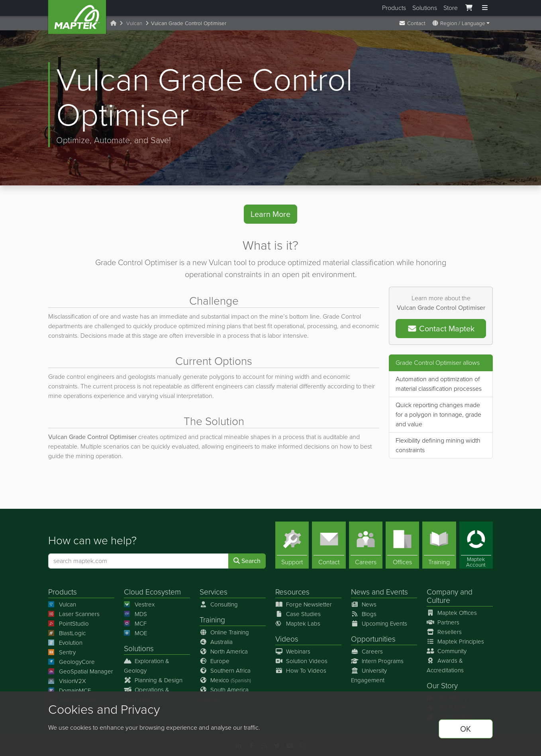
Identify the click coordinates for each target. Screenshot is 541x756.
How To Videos (301, 671)
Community (447, 651)
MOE (135, 633)
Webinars (293, 652)
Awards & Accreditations (445, 665)
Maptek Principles (455, 642)
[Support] (292, 545)
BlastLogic (67, 633)
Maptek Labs (298, 624)
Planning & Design (153, 680)
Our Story (442, 686)
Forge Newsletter (304, 604)
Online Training (224, 632)
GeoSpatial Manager (81, 671)
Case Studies (298, 614)
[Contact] (329, 545)
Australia (216, 642)
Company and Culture (450, 596)
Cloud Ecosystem (152, 592)
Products (394, 8)
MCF (135, 624)
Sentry (62, 652)
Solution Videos (301, 661)
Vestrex (139, 604)
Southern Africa (225, 671)
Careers (367, 652)
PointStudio (69, 624)
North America (224, 652)
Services (214, 592)
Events (397, 592)
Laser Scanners (74, 614)
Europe (215, 661)
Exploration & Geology (147, 666)
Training (212, 620)
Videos (287, 639)
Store (451, 8)
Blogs (364, 614)
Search (247, 561)
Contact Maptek (441, 329)
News (360, 592)
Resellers (444, 632)
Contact (412, 23)
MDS (135, 614)
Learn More (270, 214)
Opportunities (373, 639)
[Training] (439, 545)
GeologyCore (72, 662)
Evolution (65, 643)
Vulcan (134, 23)
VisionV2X (67, 681)
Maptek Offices (452, 613)
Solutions (425, 8)
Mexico (225, 680)
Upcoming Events (379, 624)
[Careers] (366, 545)
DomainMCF (70, 691)
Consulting (219, 604)
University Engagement (369, 675)
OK (466, 729)
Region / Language (459, 23)
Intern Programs (377, 661)
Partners (443, 622)
